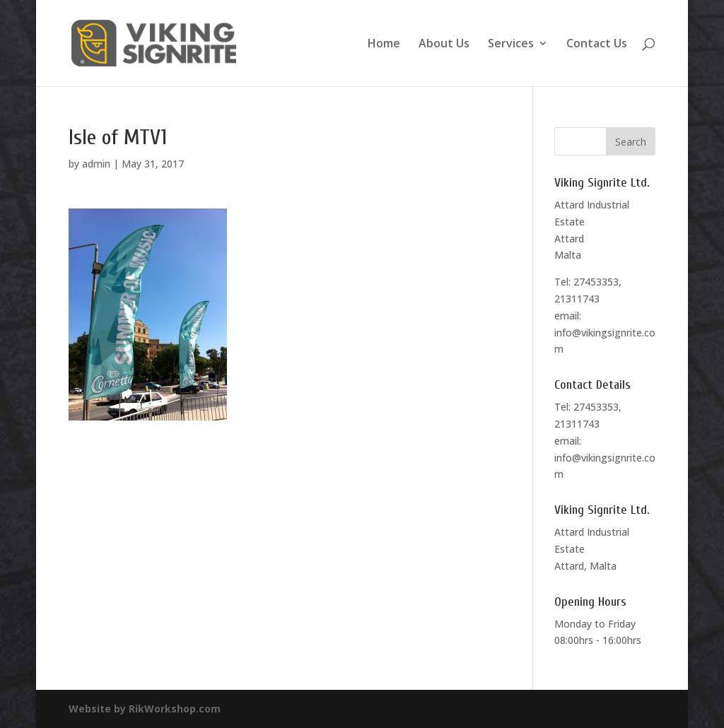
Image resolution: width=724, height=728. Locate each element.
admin (96, 164)
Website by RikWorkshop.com (145, 709)
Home (384, 45)
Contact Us (597, 45)
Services (511, 45)
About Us (444, 45)
